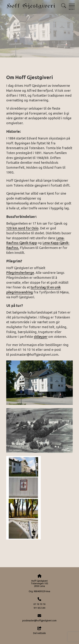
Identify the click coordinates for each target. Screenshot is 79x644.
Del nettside (39, 631)
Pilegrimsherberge (20, 273)
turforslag (38, 287)
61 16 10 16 (39, 604)
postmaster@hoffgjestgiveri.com (39, 621)
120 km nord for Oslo (22, 228)
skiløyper (41, 337)
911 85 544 (39, 608)
